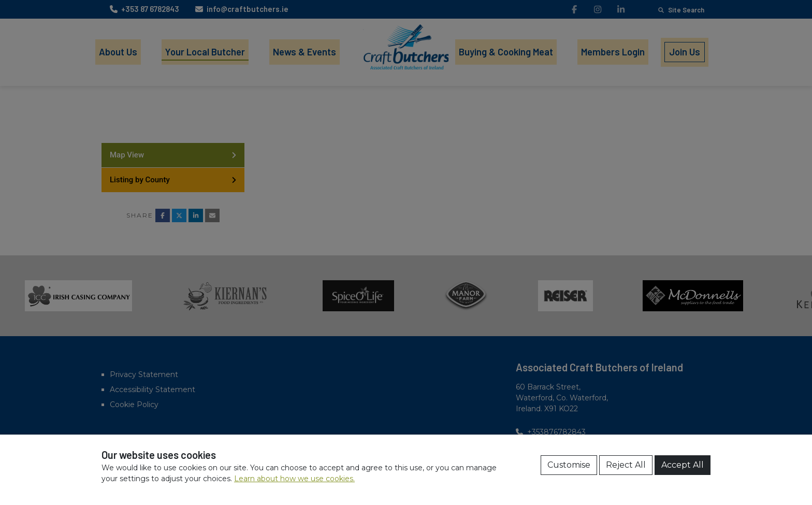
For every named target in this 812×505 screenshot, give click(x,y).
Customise (569, 465)
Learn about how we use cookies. (294, 479)
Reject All (626, 465)
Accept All (683, 465)
